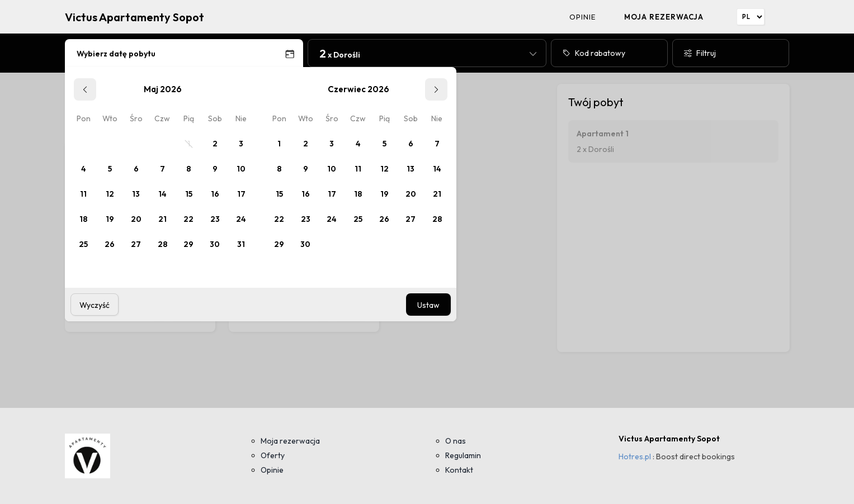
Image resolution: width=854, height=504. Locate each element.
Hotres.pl (635, 457)
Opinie (582, 17)
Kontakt (459, 470)
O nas (456, 441)
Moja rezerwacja (664, 17)
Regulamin (463, 455)
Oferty (273, 455)
